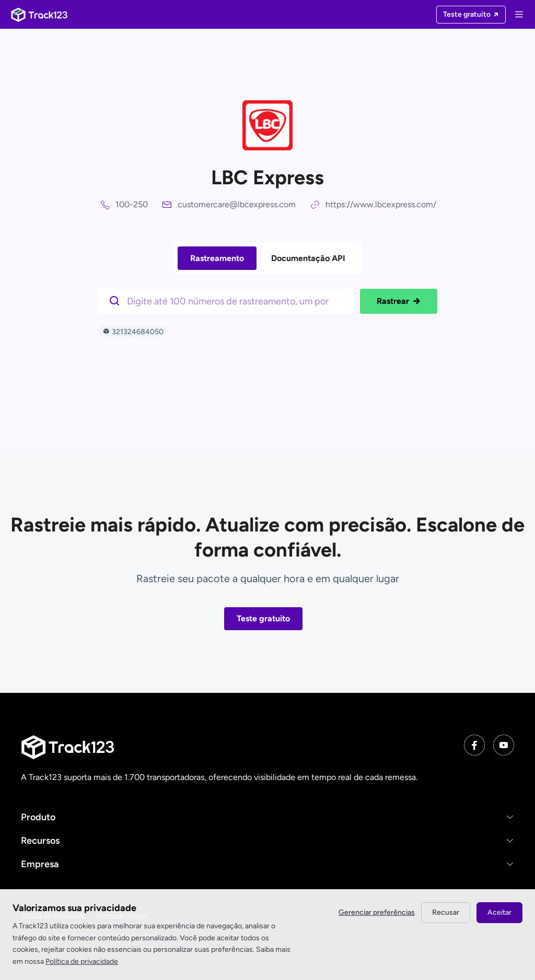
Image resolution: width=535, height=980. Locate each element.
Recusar (446, 912)
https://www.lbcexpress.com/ (381, 204)
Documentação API (308, 258)
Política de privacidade (82, 961)
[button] (267, 817)
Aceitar (499, 912)
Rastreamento (217, 258)
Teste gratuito (263, 618)
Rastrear (399, 301)
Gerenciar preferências (377, 912)
